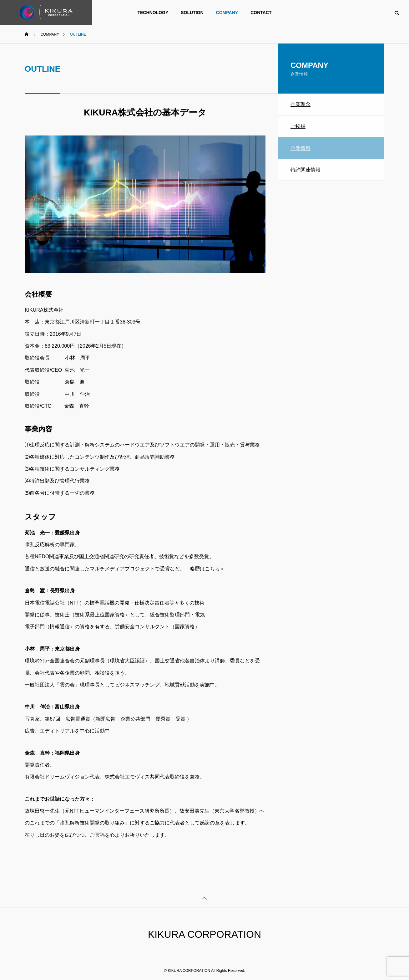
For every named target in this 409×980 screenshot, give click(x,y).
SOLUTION (192, 13)
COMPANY (227, 13)
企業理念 (300, 104)
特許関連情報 (305, 170)
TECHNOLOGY (153, 13)
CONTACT (261, 13)
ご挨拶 (298, 126)
